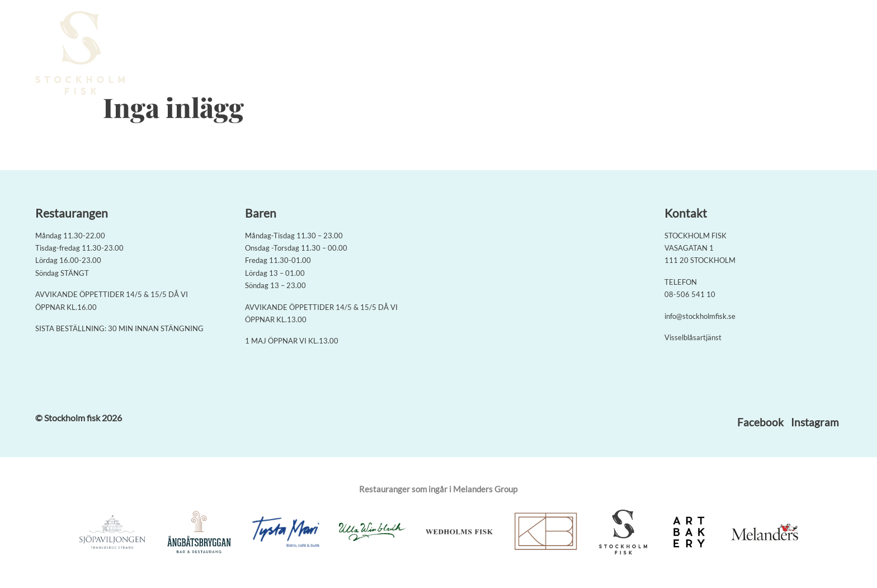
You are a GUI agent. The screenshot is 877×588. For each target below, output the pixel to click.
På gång (701, 54)
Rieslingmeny (531, 54)
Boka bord (405, 54)
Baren (618, 54)
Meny (582, 54)
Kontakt (748, 54)
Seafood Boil (465, 54)
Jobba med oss (807, 54)
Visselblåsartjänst (693, 337)
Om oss (657, 54)
